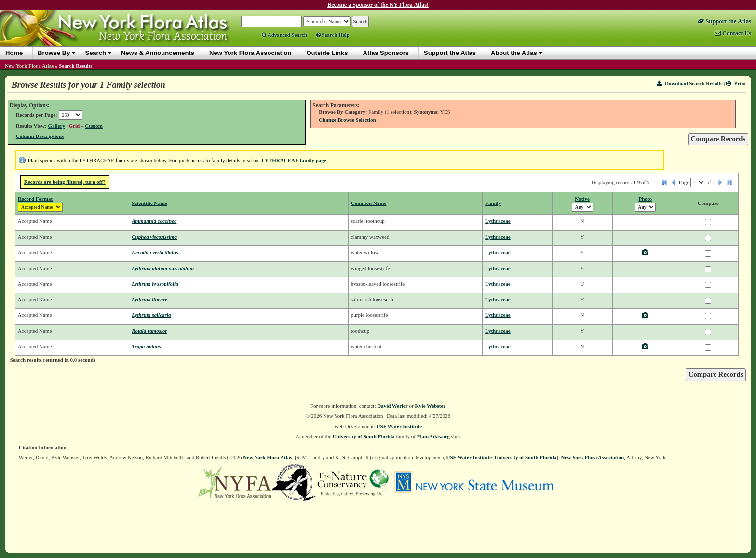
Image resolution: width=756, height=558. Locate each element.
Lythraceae (498, 221)
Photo (646, 199)
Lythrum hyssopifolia (155, 284)
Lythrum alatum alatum (163, 268)
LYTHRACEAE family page (294, 160)
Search (95, 53)
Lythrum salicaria (151, 315)
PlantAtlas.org (433, 436)
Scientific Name (149, 203)
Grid (74, 126)
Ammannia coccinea (154, 221)
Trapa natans (146, 346)
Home (14, 53)
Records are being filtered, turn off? (65, 182)
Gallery (56, 126)
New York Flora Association (592, 457)
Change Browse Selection (347, 120)
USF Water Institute (399, 426)
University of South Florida (364, 436)
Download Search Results (689, 83)
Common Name (369, 203)
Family (493, 203)
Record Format (35, 199)
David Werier (392, 406)
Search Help (333, 35)
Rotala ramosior (149, 331)
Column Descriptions (40, 136)
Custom (94, 126)
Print (736, 83)
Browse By (54, 53)
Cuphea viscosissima (154, 237)
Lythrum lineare (149, 299)
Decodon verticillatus (155, 252)
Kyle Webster (431, 406)
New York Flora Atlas (29, 66)
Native (582, 199)
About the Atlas (514, 53)
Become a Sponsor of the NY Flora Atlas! (378, 5)
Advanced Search (284, 35)
